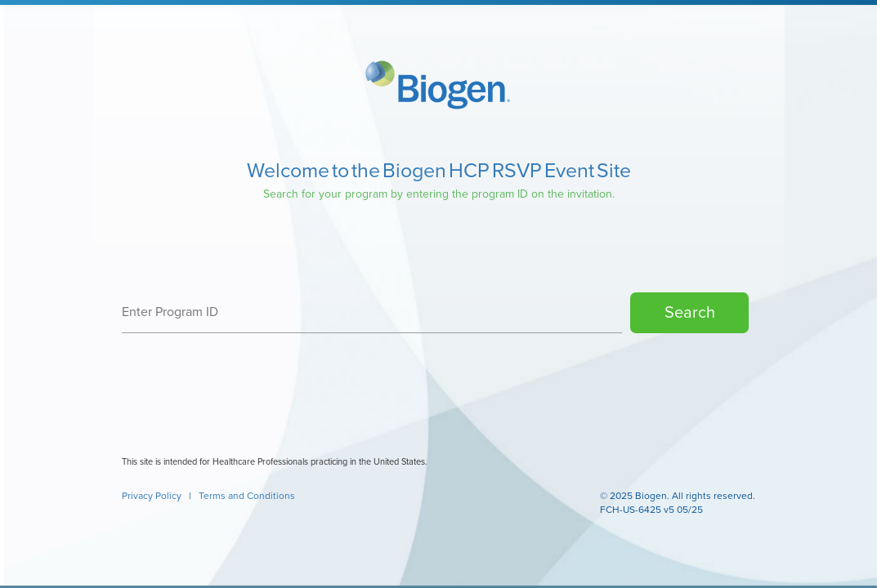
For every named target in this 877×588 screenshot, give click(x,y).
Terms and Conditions (247, 496)
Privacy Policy (153, 496)
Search (690, 313)
